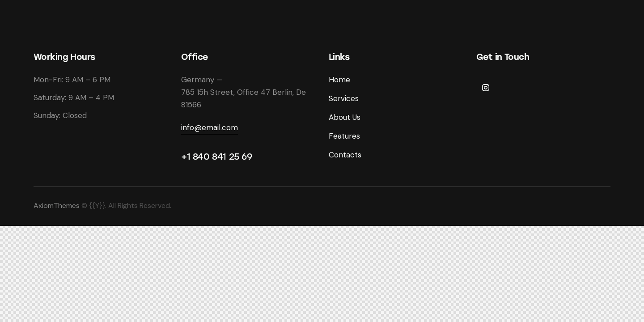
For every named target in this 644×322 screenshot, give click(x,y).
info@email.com (210, 127)
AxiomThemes (57, 205)
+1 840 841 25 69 (217, 157)
